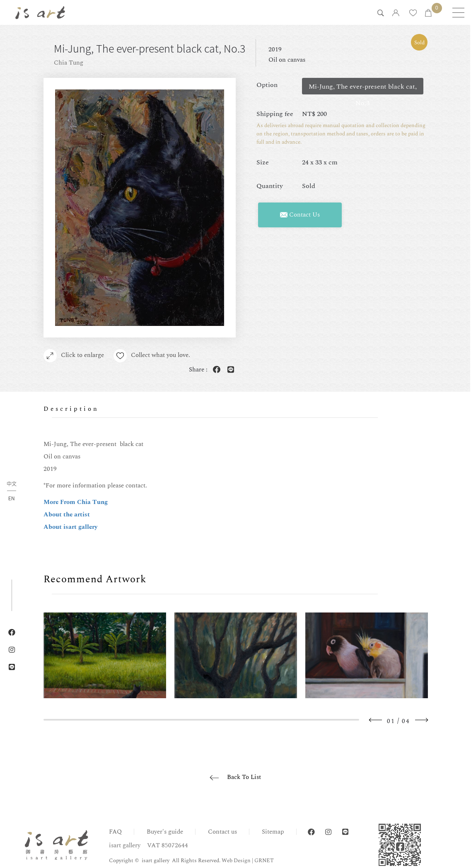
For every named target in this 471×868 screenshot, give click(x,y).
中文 (12, 484)
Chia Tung (69, 63)
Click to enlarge (74, 356)
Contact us (222, 832)
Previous (376, 720)
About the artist (67, 515)
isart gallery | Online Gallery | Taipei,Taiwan (40, 12)
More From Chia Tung (76, 502)
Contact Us (300, 215)
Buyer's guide (165, 832)
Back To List (244, 777)
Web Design (236, 861)
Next (421, 720)
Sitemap (273, 832)
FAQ (115, 832)
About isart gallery (70, 527)
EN (11, 498)
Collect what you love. (152, 356)
